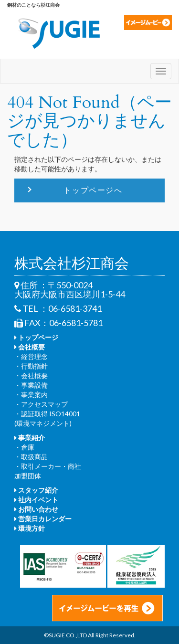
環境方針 (30, 528)
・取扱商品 (31, 457)
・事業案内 (31, 395)
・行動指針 (31, 366)
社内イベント (36, 500)
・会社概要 (31, 375)
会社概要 (30, 347)
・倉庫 (24, 447)
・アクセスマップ (41, 404)
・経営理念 (31, 356)
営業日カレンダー (43, 519)
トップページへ (93, 190)
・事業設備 (31, 385)
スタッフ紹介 (36, 490)
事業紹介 (30, 438)
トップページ (36, 337)
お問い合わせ (36, 509)
